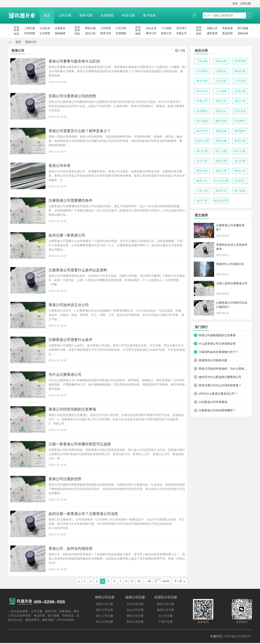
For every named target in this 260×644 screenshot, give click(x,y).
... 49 (148, 581)
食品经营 (227, 33)
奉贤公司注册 (105, 604)
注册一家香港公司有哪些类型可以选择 (80, 444)
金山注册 (240, 161)
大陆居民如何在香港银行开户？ (219, 352)
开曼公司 (182, 33)
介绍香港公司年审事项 (213, 402)
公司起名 (45, 28)
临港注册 (221, 161)
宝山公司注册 (135, 604)
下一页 (178, 581)
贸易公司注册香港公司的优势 (72, 96)
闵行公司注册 (105, 610)
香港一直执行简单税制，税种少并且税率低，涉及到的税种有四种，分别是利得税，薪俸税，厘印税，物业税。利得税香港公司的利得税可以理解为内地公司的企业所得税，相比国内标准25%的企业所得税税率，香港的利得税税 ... (115, 141)
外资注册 (128, 15)
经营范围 (30, 33)
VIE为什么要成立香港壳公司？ (218, 394)
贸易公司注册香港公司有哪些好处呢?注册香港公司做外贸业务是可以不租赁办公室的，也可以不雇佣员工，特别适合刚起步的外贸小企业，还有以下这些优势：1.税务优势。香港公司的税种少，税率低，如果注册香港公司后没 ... (117, 106)
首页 (47, 15)
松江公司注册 (105, 622)
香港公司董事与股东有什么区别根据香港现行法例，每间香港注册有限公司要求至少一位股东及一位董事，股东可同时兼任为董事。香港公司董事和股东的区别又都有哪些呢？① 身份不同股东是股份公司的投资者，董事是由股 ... (117, 71)
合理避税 (107, 15)
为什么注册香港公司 (65, 375)
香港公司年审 (60, 166)
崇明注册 (221, 141)
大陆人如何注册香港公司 (232, 283)
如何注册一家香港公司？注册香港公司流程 (83, 514)
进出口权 (90, 33)
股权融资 (60, 33)
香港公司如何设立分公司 (69, 305)
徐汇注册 (221, 151)
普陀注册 (202, 171)
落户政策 (149, 15)
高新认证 (221, 111)
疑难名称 (221, 61)
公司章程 (45, 33)
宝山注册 (202, 161)
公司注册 (65, 15)
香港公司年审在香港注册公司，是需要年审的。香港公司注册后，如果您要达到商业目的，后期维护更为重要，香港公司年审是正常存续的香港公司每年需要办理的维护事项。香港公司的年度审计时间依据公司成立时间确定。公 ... (117, 176)
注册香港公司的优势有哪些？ (217, 410)
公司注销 (121, 28)
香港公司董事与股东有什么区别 (74, 61)
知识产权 (202, 201)
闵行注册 (202, 151)
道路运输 (243, 33)
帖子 (207, 15)
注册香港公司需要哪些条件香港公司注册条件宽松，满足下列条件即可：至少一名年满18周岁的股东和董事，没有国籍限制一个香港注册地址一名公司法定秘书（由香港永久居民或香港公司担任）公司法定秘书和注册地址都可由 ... (117, 210)
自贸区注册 (202, 141)
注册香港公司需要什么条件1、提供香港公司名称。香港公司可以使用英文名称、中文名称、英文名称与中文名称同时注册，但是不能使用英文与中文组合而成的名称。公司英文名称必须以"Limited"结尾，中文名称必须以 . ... (117, 350)
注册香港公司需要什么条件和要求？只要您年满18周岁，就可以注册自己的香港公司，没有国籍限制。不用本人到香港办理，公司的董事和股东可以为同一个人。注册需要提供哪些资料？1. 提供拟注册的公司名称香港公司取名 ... (116, 245)
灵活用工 (182, 28)
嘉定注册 (221, 171)
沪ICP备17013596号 (237, 636)
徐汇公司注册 (105, 616)
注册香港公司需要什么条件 (70, 340)
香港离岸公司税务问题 (213, 360)
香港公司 (166, 33)
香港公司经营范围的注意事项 (72, 409)
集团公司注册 (166, 610)
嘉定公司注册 (135, 622)
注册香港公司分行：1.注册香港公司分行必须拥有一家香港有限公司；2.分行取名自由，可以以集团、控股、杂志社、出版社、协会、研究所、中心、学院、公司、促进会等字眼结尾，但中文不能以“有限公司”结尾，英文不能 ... (116, 315)
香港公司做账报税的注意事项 (217, 335)
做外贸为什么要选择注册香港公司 (220, 377)
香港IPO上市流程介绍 (230, 264)
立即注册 (245, 4)
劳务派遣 (227, 28)
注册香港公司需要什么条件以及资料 (78, 270)
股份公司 (240, 171)
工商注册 (30, 28)
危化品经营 (221, 201)
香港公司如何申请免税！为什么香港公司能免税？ (224, 369)
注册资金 (60, 28)
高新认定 (212, 28)
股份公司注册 (166, 604)
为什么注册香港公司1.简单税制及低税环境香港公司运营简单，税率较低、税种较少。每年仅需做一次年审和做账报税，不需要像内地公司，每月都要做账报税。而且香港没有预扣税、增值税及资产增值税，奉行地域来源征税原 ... (117, 384)
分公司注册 (221, 181)
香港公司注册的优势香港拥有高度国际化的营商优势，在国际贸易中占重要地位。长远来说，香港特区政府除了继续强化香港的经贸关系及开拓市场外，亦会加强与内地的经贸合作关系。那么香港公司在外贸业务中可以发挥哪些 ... (117, 489)
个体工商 (202, 191)
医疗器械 (243, 28)
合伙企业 (151, 28)
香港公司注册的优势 (65, 479)
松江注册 (240, 151)
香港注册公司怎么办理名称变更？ (220, 385)
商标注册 (90, 28)
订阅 (182, 50)
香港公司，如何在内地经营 (70, 549)
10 (139, 581)
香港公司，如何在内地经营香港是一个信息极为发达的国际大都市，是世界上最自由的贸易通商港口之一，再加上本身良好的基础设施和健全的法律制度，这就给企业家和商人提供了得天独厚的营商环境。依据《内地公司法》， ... (117, 559)
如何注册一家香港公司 (67, 235)
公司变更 (106, 28)
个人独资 (166, 28)
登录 (235, 4)
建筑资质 (212, 33)
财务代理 (86, 15)
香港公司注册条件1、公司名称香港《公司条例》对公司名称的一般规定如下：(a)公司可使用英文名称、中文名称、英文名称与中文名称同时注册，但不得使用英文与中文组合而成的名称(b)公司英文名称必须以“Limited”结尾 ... (116, 524)
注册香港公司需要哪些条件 (70, 200)
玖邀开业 (216, 636)
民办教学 (240, 121)
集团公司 (202, 181)
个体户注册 (166, 622)
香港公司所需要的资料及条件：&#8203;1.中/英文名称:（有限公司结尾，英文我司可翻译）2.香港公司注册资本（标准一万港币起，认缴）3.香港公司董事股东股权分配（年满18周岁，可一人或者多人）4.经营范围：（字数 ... (117, 280)
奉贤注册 (240, 141)
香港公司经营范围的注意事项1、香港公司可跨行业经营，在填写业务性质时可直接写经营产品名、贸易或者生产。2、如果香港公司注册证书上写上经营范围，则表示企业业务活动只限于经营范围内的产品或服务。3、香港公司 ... (116, 419)
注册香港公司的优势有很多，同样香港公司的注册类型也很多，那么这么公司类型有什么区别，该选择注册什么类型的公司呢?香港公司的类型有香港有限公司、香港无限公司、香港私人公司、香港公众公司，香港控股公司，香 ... (117, 454)
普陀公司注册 (135, 616)
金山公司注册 (135, 610)
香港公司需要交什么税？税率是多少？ (80, 131)
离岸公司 (151, 33)
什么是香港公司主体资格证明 (217, 344)
